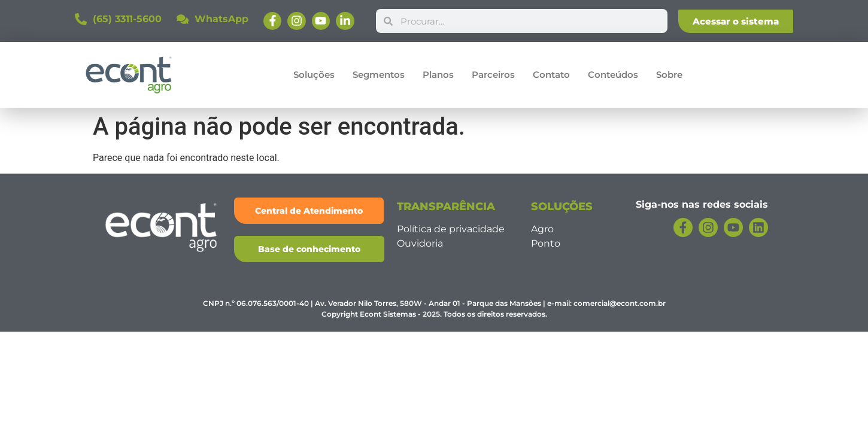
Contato (551, 75)
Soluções (314, 75)
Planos (438, 75)
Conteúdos (613, 75)
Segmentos (379, 75)
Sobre (669, 75)
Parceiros (493, 75)
